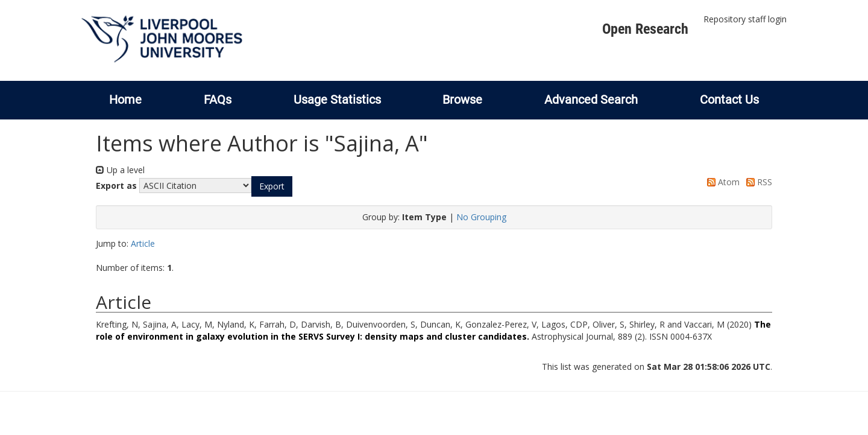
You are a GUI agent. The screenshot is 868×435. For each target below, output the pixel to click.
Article (143, 243)
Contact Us (729, 100)
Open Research (645, 29)
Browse (462, 100)
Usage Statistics (337, 100)
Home (125, 100)
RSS (757, 182)
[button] (272, 186)
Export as (116, 186)
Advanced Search (591, 100)
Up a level (120, 170)
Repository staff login (745, 19)
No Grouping (481, 217)
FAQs (218, 100)
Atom (721, 182)
